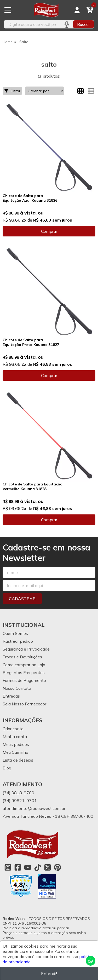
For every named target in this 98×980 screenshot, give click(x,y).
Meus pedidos (16, 744)
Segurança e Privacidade (26, 649)
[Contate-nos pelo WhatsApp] (91, 961)
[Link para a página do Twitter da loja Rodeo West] (48, 867)
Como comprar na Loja (24, 665)
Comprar (49, 231)
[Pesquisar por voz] (67, 24)
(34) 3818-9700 (18, 793)
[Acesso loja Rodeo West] (77, 10)
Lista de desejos (18, 760)
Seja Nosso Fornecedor (24, 704)
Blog (7, 768)
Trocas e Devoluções (22, 657)
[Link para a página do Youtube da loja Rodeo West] (28, 867)
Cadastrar (22, 599)
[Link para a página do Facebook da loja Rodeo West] (18, 867)
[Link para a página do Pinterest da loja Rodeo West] (57, 867)
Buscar (83, 24)
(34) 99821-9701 (20, 801)
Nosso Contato (17, 688)
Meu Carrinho (15, 752)
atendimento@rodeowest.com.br (34, 808)
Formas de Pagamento (24, 680)
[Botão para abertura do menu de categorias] (8, 10)
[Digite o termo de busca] (32, 24)
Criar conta (13, 729)
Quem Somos (15, 633)
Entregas (11, 696)
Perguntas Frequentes (24, 672)
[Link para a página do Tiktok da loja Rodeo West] (38, 867)
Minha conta (15, 737)
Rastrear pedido (18, 641)
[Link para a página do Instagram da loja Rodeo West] (8, 867)
